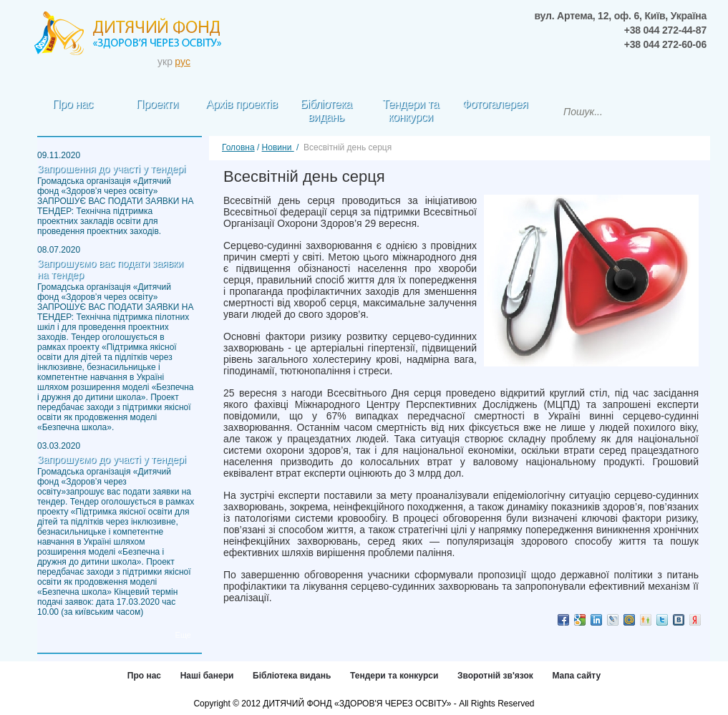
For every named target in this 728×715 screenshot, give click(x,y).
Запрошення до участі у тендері (111, 169)
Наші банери (207, 676)
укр (165, 62)
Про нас (144, 676)
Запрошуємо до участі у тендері (112, 459)
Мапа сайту (576, 676)
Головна (238, 147)
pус (183, 62)
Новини (278, 147)
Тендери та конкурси (394, 676)
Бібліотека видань (292, 676)
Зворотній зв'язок (495, 676)
